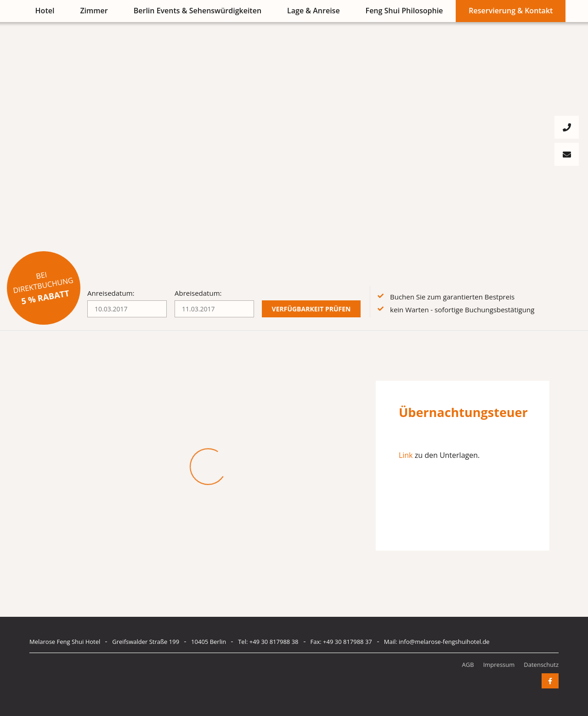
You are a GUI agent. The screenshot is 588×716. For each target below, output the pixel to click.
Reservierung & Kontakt (511, 11)
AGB (468, 665)
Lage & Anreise (314, 11)
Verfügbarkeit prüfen (311, 309)
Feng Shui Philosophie (404, 11)
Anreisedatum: (111, 293)
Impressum (499, 665)
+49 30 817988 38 (274, 642)
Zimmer (94, 11)
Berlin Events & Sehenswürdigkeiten (198, 11)
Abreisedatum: (198, 293)
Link (406, 455)
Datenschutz (541, 665)
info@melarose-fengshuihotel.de (444, 642)
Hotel (45, 11)
